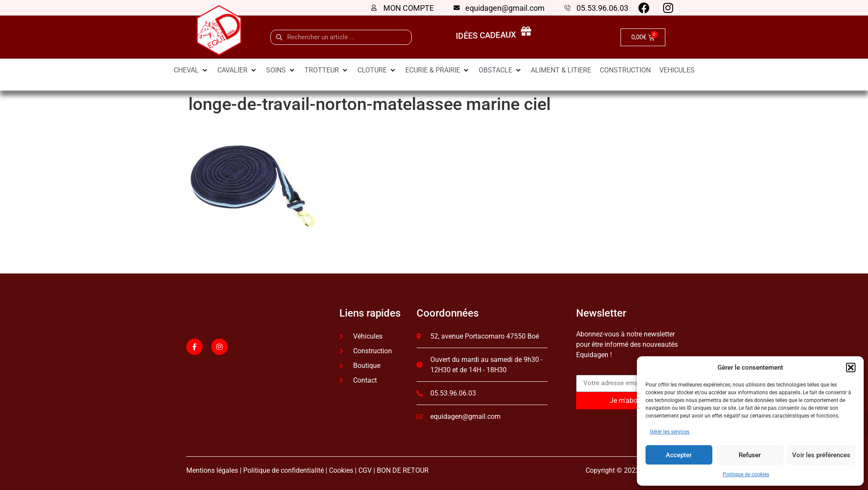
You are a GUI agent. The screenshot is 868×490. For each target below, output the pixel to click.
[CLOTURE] (377, 70)
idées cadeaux (488, 36)
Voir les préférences (821, 455)
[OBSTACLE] (500, 70)
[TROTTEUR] (327, 70)
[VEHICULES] (677, 70)
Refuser (750, 455)
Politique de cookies (746, 474)
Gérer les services (670, 432)
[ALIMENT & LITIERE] (561, 70)
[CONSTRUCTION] (625, 70)
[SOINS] (281, 70)
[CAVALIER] (237, 70)
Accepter (679, 455)
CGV (365, 470)
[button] (851, 367)
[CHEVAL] (191, 70)
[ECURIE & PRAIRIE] (438, 70)
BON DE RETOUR (403, 470)
